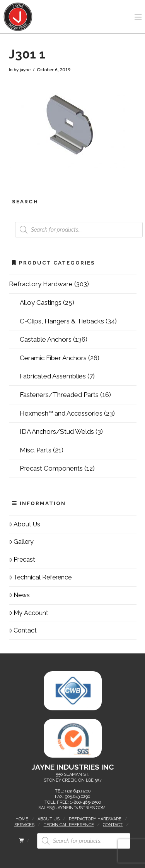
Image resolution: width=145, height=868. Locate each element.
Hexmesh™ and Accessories (61, 413)
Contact (23, 630)
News (20, 595)
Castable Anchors (46, 339)
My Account (29, 613)
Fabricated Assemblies (53, 376)
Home (22, 819)
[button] (138, 17)
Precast (22, 559)
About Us (25, 524)
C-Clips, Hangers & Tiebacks (62, 321)
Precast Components (51, 468)
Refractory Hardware (41, 284)
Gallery (21, 542)
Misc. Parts (36, 450)
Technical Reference (40, 577)
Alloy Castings (41, 303)
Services (24, 825)
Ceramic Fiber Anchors (53, 358)
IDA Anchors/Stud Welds (57, 431)
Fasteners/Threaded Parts (59, 395)
